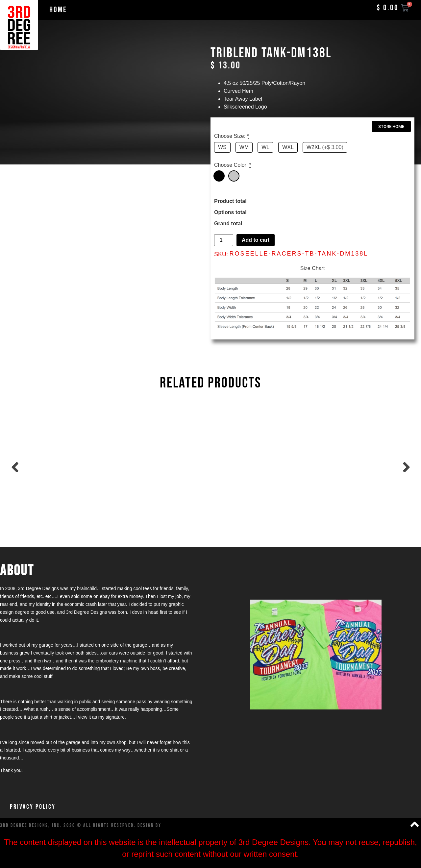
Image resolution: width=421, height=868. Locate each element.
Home (58, 10)
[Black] (219, 176)
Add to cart (256, 240)
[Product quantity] (224, 240)
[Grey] (234, 176)
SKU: (221, 254)
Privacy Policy (33, 807)
